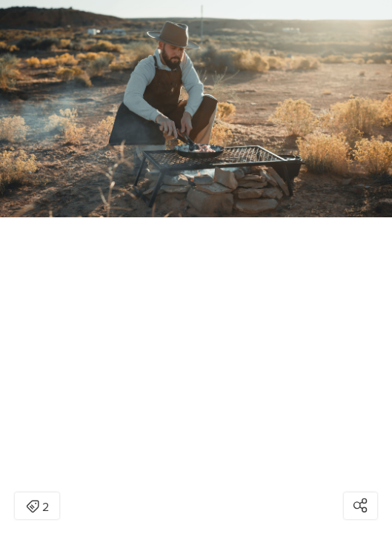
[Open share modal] (361, 506)
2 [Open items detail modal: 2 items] (37, 507)
